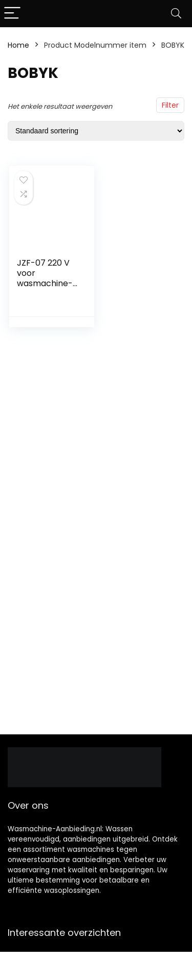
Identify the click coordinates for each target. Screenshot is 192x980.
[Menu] (12, 14)
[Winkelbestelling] (96, 131)
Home (18, 45)
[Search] (176, 14)
